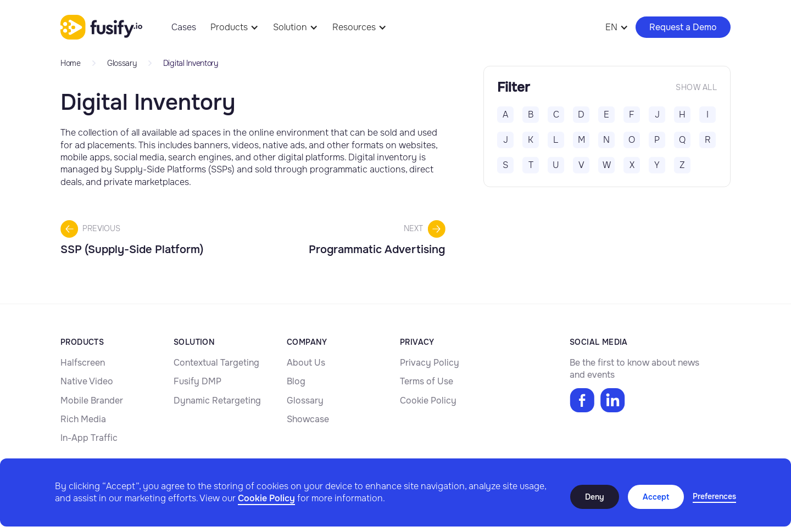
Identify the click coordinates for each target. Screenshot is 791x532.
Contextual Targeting (216, 363)
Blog (296, 381)
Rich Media (83, 419)
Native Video (87, 381)
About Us (306, 363)
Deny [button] (595, 497)
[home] (101, 27)
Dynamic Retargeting (217, 401)
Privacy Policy (430, 363)
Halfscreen (83, 363)
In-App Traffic (89, 438)
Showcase (308, 419)
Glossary (305, 401)
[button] (714, 497)
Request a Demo (683, 27)
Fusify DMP (197, 381)
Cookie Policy (266, 498)
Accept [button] (656, 497)
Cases (184, 27)
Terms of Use (427, 381)
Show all (696, 87)
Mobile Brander (92, 401)
